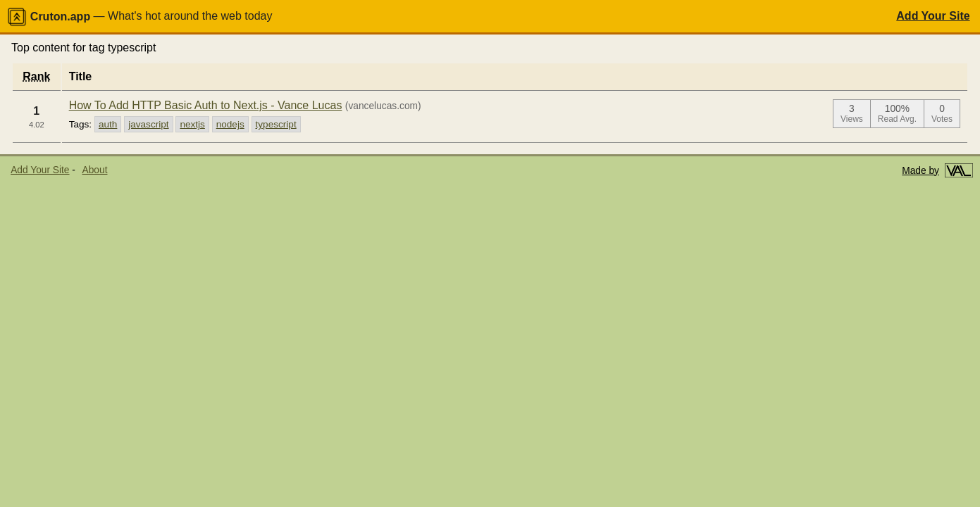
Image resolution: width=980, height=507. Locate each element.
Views (852, 119)
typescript (276, 124)
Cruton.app (49, 17)
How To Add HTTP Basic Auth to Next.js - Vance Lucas (206, 105)
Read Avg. (897, 119)
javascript (148, 124)
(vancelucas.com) (383, 106)
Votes (942, 119)
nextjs (192, 124)
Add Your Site (933, 16)
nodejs (230, 124)
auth (108, 124)
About (95, 170)
